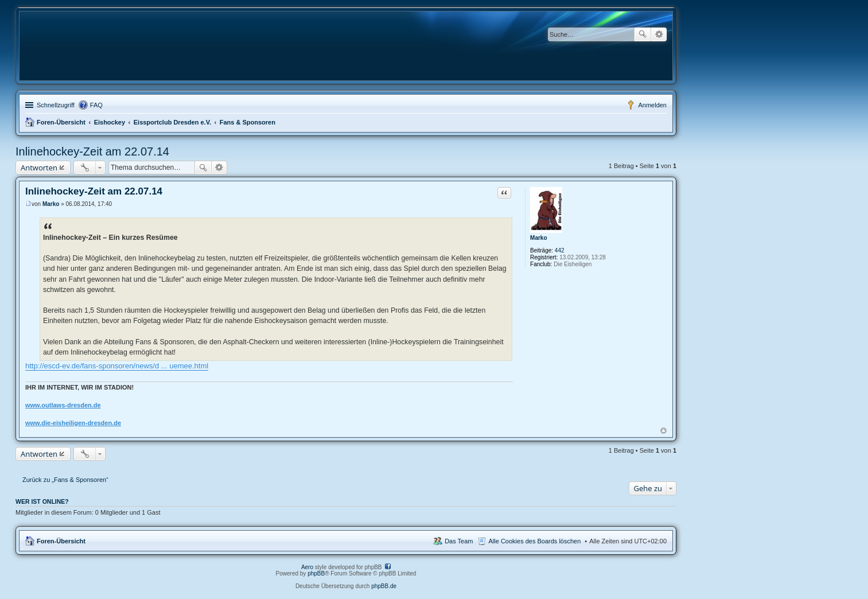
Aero (307, 567)
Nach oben (663, 431)
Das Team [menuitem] (459, 541)
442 (560, 250)
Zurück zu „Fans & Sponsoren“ (65, 480)
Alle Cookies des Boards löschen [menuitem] (535, 541)
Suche (643, 34)
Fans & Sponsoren (248, 122)
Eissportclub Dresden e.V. (172, 122)
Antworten (39, 168)
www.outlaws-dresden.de (63, 405)
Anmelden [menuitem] (652, 105)
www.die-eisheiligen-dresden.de (73, 423)
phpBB (316, 573)
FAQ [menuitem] (96, 105)
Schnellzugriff (56, 105)
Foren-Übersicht (61, 122)
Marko (538, 238)
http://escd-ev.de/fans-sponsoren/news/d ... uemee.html (117, 366)
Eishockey (110, 122)
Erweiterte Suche (659, 34)
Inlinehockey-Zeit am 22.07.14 (92, 151)
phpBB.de (384, 586)
